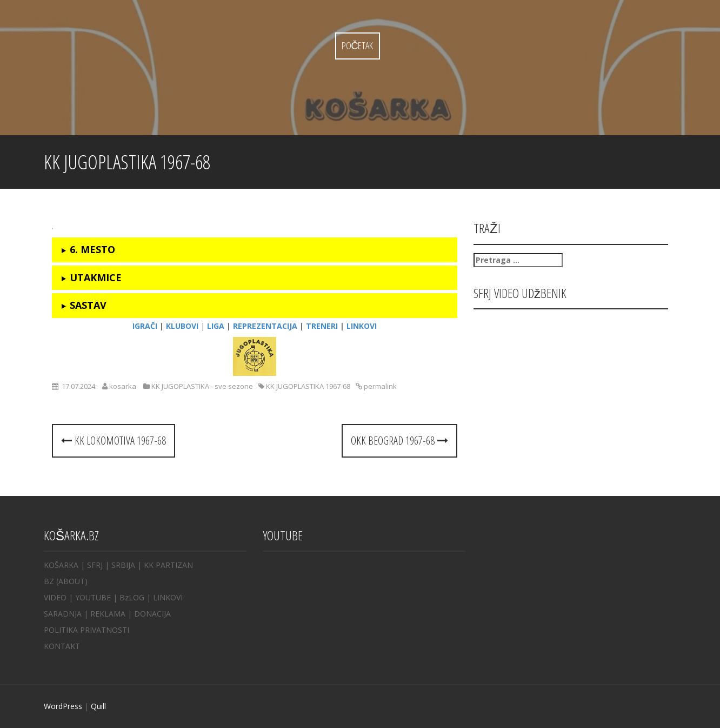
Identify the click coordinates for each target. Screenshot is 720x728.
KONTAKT (62, 646)
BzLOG (132, 597)
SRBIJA (123, 565)
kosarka (123, 386)
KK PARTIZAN (168, 565)
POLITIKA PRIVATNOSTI (86, 630)
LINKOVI (168, 597)
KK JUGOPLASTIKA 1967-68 (308, 386)
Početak (358, 45)
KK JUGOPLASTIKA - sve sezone (202, 386)
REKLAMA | (112, 614)
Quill (98, 706)
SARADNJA (63, 614)
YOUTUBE (93, 597)
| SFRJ (92, 565)
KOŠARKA (61, 565)
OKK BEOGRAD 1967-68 (399, 441)
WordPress (63, 706)
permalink (379, 386)
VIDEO (55, 597)
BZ (49, 581)
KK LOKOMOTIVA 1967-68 (114, 441)
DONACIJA (152, 614)
